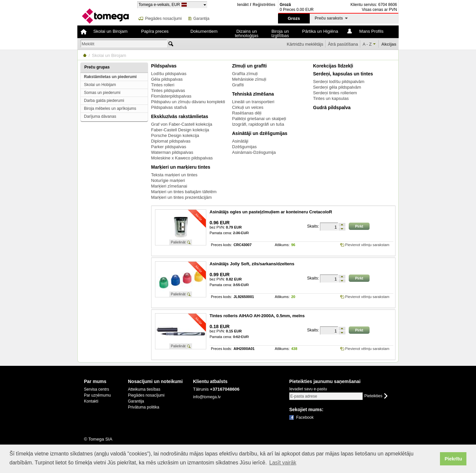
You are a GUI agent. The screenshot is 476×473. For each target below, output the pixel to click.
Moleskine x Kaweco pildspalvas (182, 158)
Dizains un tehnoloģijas (246, 33)
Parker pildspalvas (169, 147)
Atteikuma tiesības (144, 389)
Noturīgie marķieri (168, 180)
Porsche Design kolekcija (175, 135)
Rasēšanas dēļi (247, 113)
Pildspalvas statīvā (169, 107)
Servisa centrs (97, 389)
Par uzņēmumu (97, 395)
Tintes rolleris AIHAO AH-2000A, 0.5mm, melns (257, 316)
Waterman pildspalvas (172, 152)
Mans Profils (371, 31)
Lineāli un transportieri (253, 102)
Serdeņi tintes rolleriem (335, 93)
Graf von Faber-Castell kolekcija (182, 124)
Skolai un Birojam (110, 31)
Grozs (294, 18)
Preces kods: (221, 245)
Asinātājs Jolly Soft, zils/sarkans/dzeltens (252, 264)
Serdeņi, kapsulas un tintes (343, 74)
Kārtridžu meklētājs (305, 44)
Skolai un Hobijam (100, 85)
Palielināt (178, 242)
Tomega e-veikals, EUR (159, 4)
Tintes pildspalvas (168, 90)
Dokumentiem (204, 31)
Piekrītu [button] (453, 459)
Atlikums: (282, 245)
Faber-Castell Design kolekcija (180, 130)
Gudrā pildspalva (332, 107)
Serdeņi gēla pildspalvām (337, 87)
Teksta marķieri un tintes (174, 175)
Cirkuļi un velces (248, 107)
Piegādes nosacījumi (163, 19)
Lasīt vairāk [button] (283, 463)
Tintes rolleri (163, 85)
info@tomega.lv (207, 397)
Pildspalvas (164, 66)
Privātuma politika (144, 407)
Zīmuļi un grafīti (249, 66)
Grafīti (238, 85)
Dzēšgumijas (244, 147)
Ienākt (243, 5)
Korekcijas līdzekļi (333, 66)
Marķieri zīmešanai (169, 186)
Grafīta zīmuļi (245, 74)
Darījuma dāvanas (100, 116)
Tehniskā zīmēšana (253, 94)
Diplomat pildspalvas (171, 141)
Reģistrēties (264, 5)
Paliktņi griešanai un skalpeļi (259, 119)
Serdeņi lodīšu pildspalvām (339, 82)
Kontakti (91, 401)
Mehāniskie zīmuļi (249, 79)
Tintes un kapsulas (331, 98)
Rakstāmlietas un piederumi (110, 77)
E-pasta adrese (304, 396)
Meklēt (88, 44)
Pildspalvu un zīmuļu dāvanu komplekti (188, 102)
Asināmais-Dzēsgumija (254, 152)
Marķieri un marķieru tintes (181, 167)
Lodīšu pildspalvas (169, 74)
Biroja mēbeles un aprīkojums (110, 108)
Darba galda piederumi (104, 101)
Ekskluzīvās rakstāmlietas (180, 116)
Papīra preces (155, 31)
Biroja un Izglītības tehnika (280, 33)
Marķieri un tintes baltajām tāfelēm (184, 192)
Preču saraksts (331, 18)
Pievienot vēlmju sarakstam (367, 245)
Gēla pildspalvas (167, 79)
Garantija (201, 19)
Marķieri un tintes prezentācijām (181, 197)
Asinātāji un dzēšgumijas (260, 133)
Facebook (305, 417)
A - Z (367, 44)
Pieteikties (373, 396)
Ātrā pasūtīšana (343, 44)
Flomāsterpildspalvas (171, 96)
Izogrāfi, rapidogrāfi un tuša (258, 124)
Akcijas (389, 44)
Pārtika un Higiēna (320, 31)
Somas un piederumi (102, 93)
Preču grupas (97, 67)
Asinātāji (240, 141)
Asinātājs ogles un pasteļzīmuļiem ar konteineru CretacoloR (271, 212)
